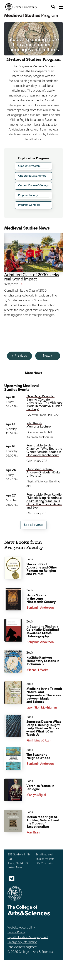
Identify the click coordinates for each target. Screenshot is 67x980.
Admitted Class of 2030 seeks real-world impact (32, 277)
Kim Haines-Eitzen (39, 741)
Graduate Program (29, 166)
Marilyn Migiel (36, 795)
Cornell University (21, 7)
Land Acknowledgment (22, 947)
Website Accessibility (21, 928)
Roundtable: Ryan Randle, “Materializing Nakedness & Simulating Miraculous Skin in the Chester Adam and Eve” (44, 501)
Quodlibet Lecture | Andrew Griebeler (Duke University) (44, 473)
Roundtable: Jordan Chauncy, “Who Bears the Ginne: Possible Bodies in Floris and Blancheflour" (44, 450)
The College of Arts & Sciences (29, 910)
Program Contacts (29, 205)
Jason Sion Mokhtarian (42, 708)
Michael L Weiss (37, 670)
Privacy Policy (16, 933)
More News (33, 373)
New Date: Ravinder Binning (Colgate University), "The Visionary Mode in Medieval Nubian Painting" (44, 403)
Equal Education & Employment (28, 937)
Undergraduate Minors (32, 176)
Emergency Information (22, 942)
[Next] (48, 356)
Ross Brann (34, 833)
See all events (33, 525)
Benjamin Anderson (40, 608)
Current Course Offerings (33, 186)
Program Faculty (28, 195)
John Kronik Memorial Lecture (39, 425)
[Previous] (19, 356)
